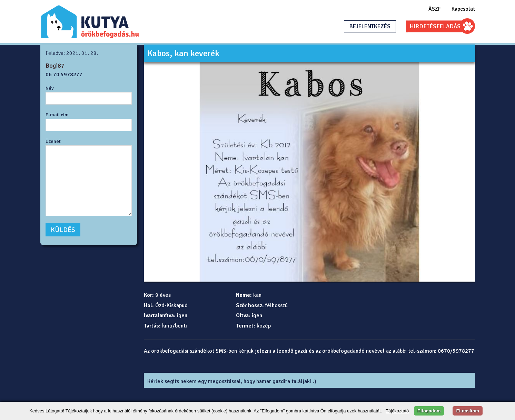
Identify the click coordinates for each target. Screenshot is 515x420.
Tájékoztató (397, 411)
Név (50, 88)
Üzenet (53, 141)
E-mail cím (57, 115)
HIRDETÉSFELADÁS (435, 26)
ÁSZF (435, 9)
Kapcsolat (463, 9)
